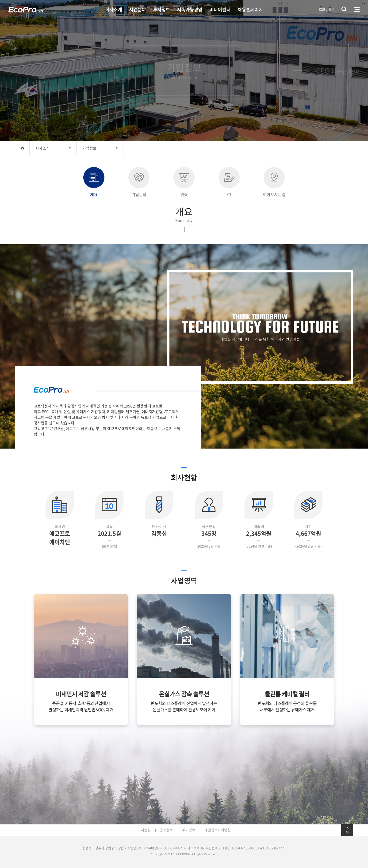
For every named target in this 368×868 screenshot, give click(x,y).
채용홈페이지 (250, 10)
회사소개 (114, 10)
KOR (322, 9)
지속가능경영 (190, 10)
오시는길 (144, 830)
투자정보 (161, 10)
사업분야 (138, 10)
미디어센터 (220, 10)
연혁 (184, 182)
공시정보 (166, 830)
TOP (347, 830)
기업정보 (89, 148)
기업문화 (139, 182)
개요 (94, 182)
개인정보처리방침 (218, 830)
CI (229, 182)
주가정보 (189, 830)
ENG (332, 9)
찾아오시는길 (274, 182)
